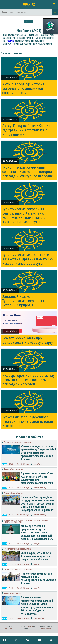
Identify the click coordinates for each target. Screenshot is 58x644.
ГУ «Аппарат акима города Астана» (18, 442)
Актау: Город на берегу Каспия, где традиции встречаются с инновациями (27, 130)
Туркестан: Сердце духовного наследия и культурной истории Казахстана (28, 421)
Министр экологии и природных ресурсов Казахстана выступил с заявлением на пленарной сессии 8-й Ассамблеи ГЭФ (37, 532)
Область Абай (38, 618)
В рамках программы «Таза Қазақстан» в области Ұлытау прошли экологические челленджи (37, 478)
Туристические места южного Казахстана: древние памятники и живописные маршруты (28, 259)
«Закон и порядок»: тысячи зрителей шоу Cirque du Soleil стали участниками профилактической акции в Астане (38, 453)
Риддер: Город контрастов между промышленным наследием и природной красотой (28, 380)
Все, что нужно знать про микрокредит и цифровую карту (28, 340)
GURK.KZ (29, 4)
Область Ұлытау (39, 488)
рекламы (29, 627)
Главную (10, 41)
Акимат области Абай (12, 593)
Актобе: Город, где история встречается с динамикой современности (23, 88)
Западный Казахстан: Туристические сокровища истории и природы (23, 301)
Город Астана (38, 464)
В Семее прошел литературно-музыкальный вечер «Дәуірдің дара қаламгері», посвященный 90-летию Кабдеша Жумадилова (37, 605)
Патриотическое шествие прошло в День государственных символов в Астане (39, 578)
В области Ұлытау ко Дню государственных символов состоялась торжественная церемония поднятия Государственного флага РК (38, 504)
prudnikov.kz (46, 629)
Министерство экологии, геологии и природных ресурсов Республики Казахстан (27, 521)
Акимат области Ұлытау (14, 469)
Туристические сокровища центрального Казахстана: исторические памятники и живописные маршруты (24, 215)
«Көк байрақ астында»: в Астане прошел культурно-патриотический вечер (37, 556)
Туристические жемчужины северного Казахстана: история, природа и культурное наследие (28, 172)
